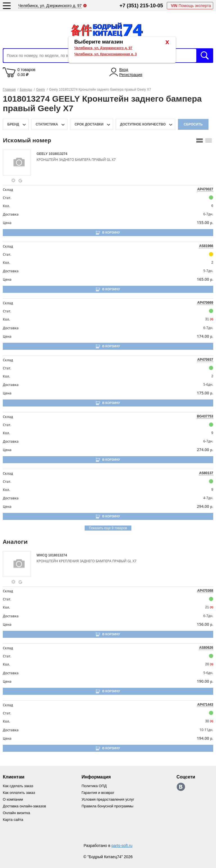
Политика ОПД (94, 786)
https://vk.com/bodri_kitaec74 (181, 787)
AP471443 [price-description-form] (205, 705)
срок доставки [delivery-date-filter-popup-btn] (89, 124)
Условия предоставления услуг (108, 799)
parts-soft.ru (122, 846)
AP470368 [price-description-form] (205, 591)
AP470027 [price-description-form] (205, 189)
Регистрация (131, 75)
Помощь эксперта (191, 6)
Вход (124, 70)
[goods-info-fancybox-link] (13, 181)
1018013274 (58, 154)
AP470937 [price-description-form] (205, 360)
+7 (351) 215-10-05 (141, 6)
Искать (205, 56)
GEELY (43, 154)
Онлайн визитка (16, 813)
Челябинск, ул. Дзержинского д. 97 (103, 48)
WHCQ (42, 555)
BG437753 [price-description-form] (205, 416)
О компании (13, 799)
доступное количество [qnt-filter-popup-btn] (143, 124)
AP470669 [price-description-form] (205, 303)
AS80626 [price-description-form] (206, 648)
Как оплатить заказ (19, 793)
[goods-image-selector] (19, 163)
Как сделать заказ (18, 786)
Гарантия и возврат (98, 793)
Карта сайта (13, 820)
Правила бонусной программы (107, 806)
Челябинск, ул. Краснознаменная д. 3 (105, 54)
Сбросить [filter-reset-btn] (193, 124)
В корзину (111, 232)
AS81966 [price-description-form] (206, 246)
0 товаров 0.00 (26, 72)
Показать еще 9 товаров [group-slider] (108, 528)
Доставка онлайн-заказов (24, 806)
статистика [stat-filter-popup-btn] (47, 124)
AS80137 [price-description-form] (206, 473)
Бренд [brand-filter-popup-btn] (13, 124)
